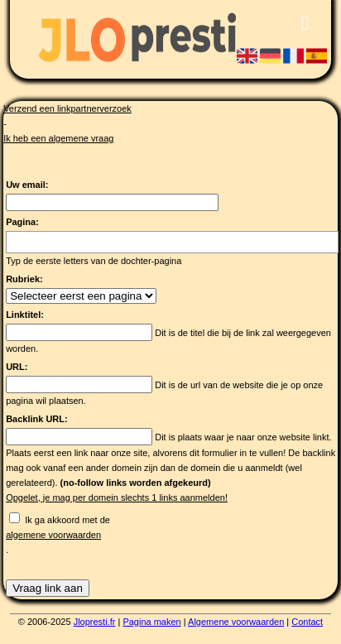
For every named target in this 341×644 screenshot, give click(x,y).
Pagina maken (151, 622)
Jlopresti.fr (95, 622)
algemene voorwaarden (53, 535)
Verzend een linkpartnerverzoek (67, 108)
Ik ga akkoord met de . (172, 535)
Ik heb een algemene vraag (58, 138)
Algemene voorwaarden (236, 622)
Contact (307, 622)
